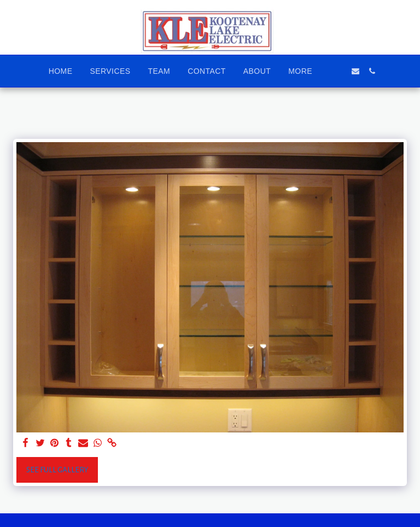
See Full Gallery (57, 470)
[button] (339, 71)
